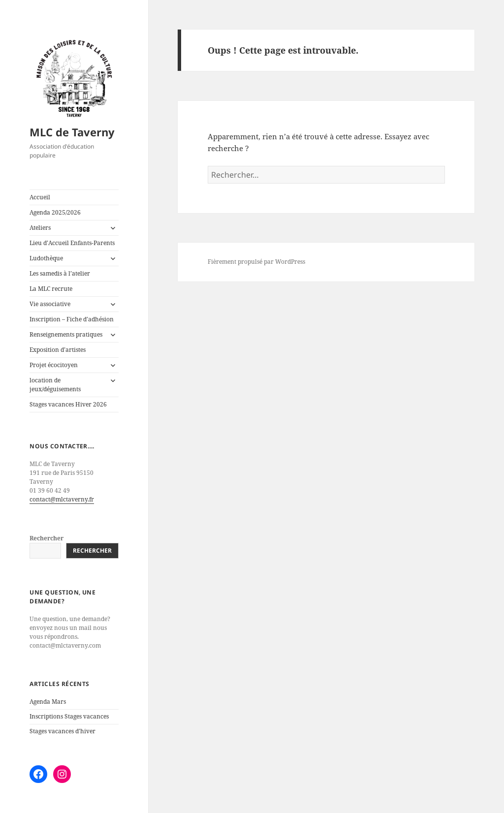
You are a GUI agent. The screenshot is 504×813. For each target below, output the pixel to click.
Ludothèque (46, 258)
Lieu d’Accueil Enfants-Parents (72, 243)
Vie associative (50, 304)
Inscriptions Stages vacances (69, 716)
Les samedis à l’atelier (60, 273)
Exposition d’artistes (58, 350)
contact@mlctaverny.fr (62, 499)
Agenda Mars (48, 702)
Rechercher (47, 538)
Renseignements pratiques (66, 334)
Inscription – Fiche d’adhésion (72, 319)
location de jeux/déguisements (55, 385)
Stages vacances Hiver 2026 (68, 404)
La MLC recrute (51, 289)
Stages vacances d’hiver (63, 731)
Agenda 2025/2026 (55, 212)
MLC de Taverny (72, 132)
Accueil (40, 197)
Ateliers (40, 228)
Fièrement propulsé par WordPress (256, 262)
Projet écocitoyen (54, 365)
